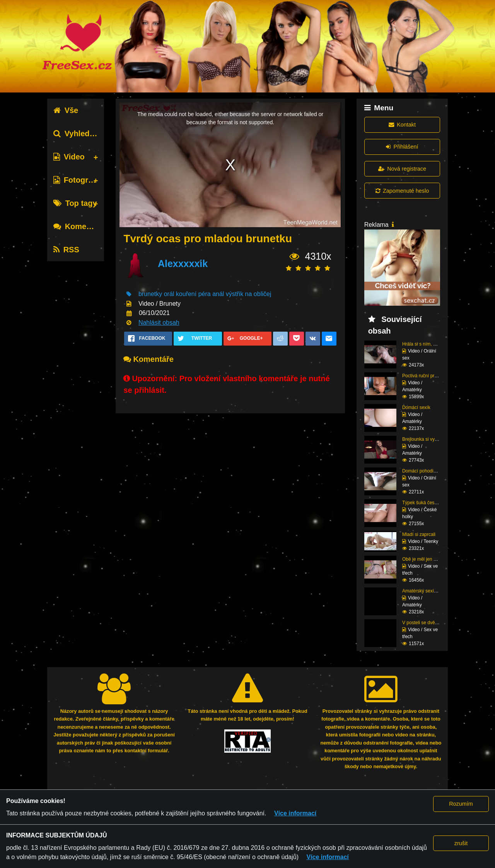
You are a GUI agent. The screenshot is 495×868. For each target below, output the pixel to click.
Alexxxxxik (183, 264)
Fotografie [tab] (78, 180)
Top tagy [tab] (75, 203)
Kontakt (402, 125)
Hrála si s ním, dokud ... (427, 344)
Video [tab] (69, 157)
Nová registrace (402, 169)
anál (218, 294)
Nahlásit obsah (159, 323)
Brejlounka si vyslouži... (426, 439)
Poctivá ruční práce (422, 376)
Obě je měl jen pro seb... (428, 559)
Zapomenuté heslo (402, 191)
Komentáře (79, 226)
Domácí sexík (416, 407)
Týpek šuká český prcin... (428, 503)
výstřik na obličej (248, 294)
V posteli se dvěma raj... (427, 623)
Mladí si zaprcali (419, 534)
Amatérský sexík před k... (428, 591)
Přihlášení (402, 147)
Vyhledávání (81, 134)
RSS (66, 250)
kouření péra (193, 294)
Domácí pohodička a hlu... (429, 471)
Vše (66, 110)
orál (169, 294)
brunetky (150, 294)
